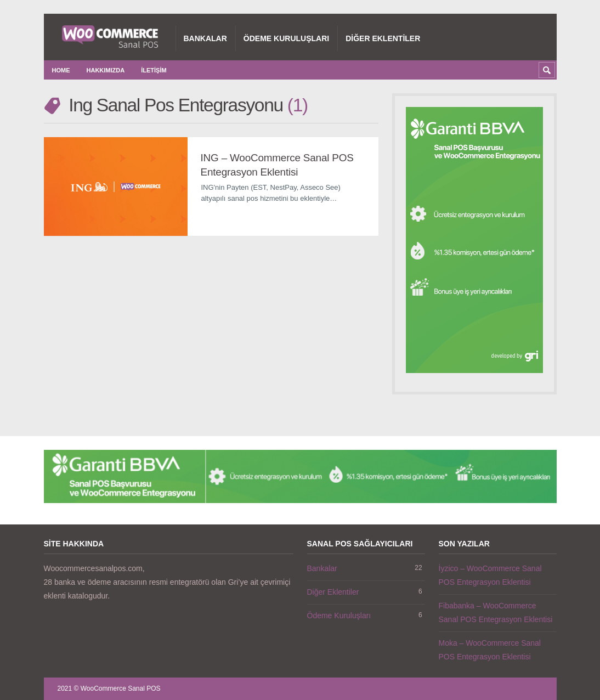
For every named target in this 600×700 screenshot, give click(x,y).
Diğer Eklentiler (383, 38)
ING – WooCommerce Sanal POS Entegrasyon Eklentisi (277, 165)
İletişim (154, 70)
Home (61, 70)
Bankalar (205, 38)
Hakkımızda (106, 70)
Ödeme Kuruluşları (286, 38)
